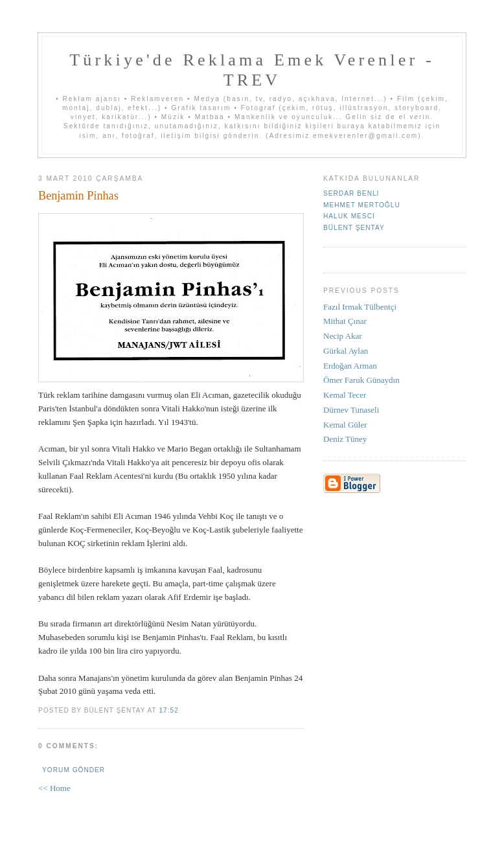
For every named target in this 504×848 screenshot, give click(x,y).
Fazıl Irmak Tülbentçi (360, 307)
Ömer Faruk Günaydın (361, 380)
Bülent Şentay (354, 228)
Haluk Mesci (349, 216)
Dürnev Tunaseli (351, 410)
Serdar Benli (351, 193)
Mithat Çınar (345, 321)
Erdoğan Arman (350, 366)
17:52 (168, 710)
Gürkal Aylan (346, 351)
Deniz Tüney (345, 439)
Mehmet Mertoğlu (362, 205)
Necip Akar (343, 336)
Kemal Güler (345, 425)
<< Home (54, 788)
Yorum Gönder (74, 770)
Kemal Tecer (345, 395)
